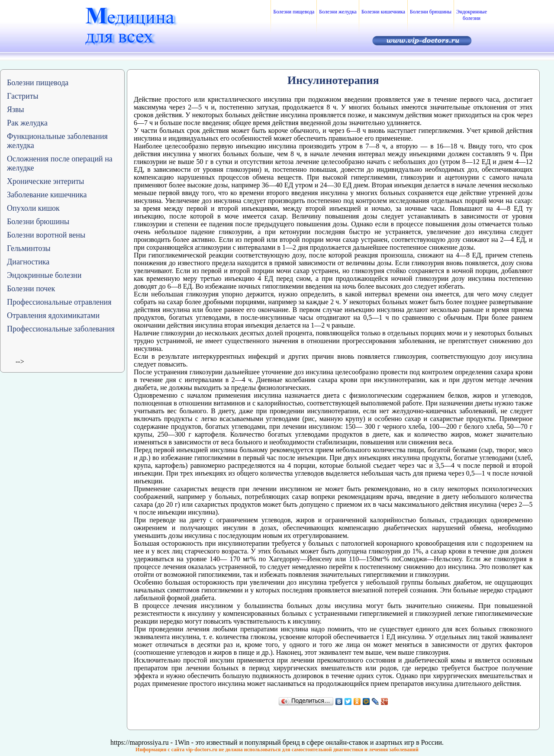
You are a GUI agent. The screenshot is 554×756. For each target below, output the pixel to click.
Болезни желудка (338, 12)
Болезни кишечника (383, 12)
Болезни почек (31, 289)
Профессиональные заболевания (61, 329)
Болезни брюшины (431, 12)
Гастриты (23, 96)
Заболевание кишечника (47, 195)
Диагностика (28, 262)
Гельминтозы (29, 248)
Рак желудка (27, 123)
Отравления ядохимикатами (53, 315)
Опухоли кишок (33, 208)
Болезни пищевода (294, 12)
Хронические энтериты (45, 181)
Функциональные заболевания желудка (57, 141)
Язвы (16, 109)
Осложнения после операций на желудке (60, 163)
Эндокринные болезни (472, 15)
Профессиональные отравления (59, 302)
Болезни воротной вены (46, 235)
